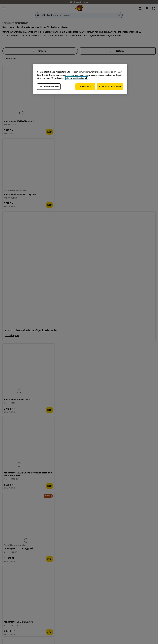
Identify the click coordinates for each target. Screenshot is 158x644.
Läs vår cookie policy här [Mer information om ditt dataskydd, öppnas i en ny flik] (77, 78)
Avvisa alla (84, 86)
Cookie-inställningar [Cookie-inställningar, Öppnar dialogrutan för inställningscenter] (49, 86)
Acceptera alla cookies (110, 86)
